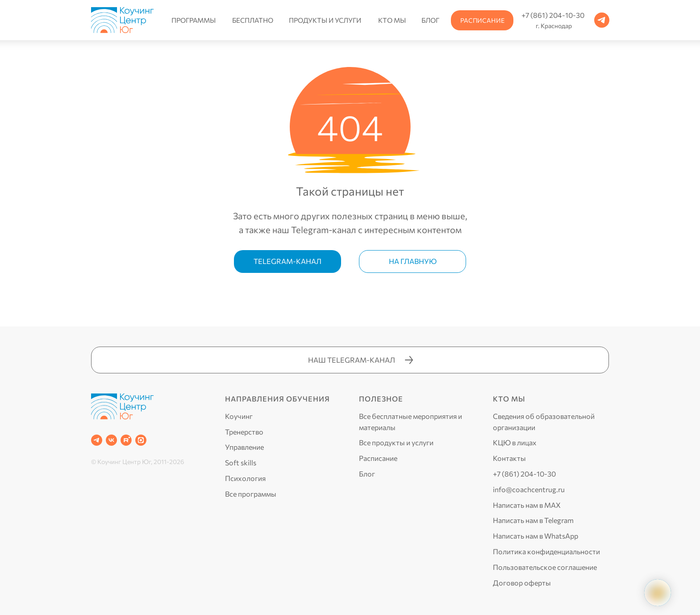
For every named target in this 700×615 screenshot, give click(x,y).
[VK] (111, 440)
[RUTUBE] (126, 440)
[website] (141, 440)
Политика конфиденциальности (546, 551)
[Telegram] (97, 440)
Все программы (251, 494)
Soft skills (241, 462)
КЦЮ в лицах (515, 442)
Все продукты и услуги (396, 442)
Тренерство (244, 432)
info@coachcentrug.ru (529, 489)
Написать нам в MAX (527, 505)
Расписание (378, 458)
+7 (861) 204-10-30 (524, 474)
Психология (245, 478)
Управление (244, 447)
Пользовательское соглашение (545, 567)
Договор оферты (522, 583)
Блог (367, 474)
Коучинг (239, 416)
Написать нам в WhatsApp (535, 536)
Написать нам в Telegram (533, 520)
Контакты (509, 458)
